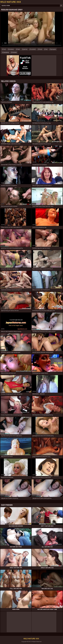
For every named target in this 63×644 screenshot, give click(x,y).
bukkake (14, 52)
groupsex (53, 49)
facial (41, 49)
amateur (12, 49)
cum (5, 49)
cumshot (33, 49)
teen (19, 49)
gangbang (6, 52)
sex (47, 49)
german (25, 49)
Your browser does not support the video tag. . (31, 29)
